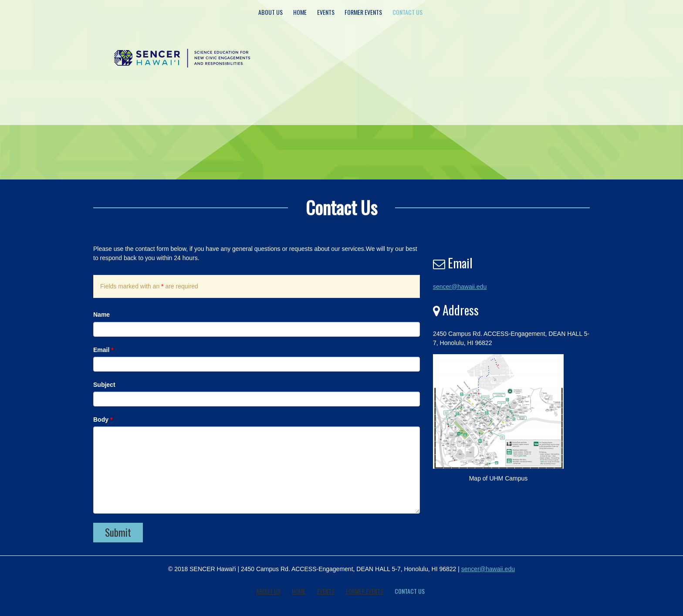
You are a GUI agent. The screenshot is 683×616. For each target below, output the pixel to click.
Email (103, 350)
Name (101, 315)
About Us (270, 12)
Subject (104, 385)
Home (300, 12)
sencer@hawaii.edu (460, 287)
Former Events (363, 12)
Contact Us (407, 12)
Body (103, 420)
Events (326, 12)
